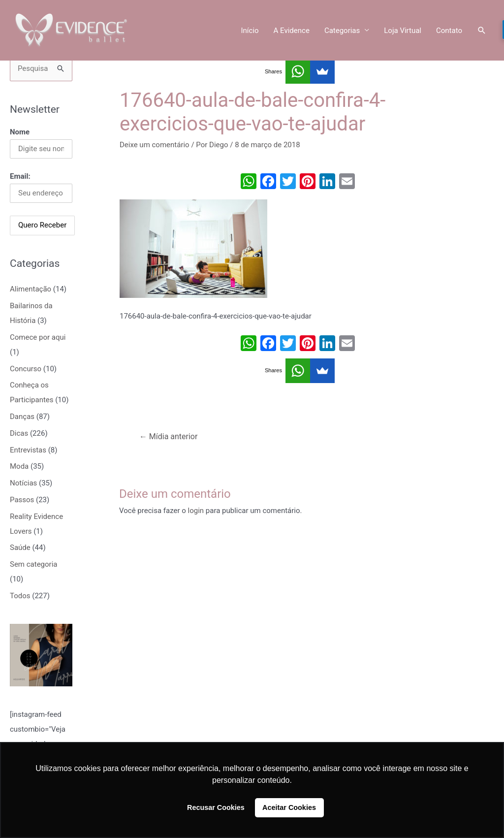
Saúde (20, 548)
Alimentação (31, 289)
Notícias (23, 483)
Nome (20, 132)
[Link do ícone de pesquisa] (482, 31)
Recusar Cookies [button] (216, 807)
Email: (20, 176)
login (196, 511)
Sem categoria (33, 564)
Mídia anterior (169, 436)
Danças (22, 417)
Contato (449, 31)
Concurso (26, 369)
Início (250, 31)
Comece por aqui (38, 337)
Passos (22, 500)
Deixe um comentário (155, 145)
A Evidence (292, 31)
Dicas (19, 433)
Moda (19, 466)
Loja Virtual (403, 31)
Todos (20, 596)
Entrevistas (28, 450)
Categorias (342, 31)
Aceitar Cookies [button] (289, 807)
